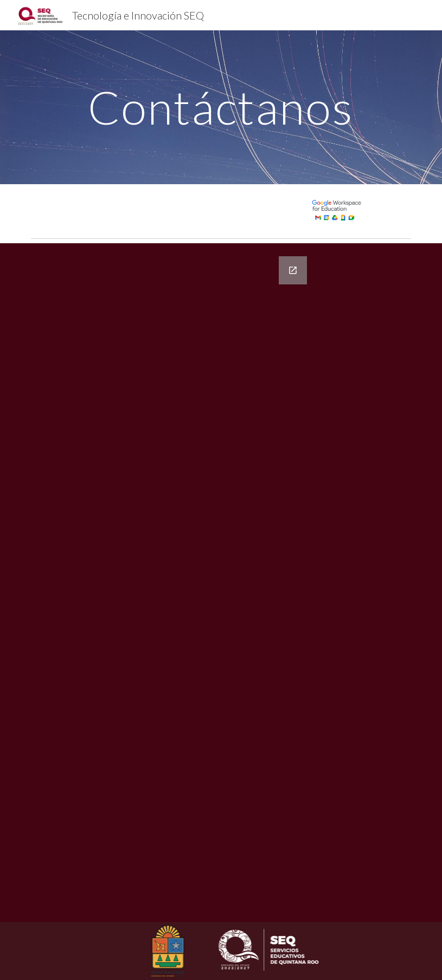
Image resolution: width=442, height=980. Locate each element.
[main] (221, 107)
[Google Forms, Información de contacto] (205, 583)
